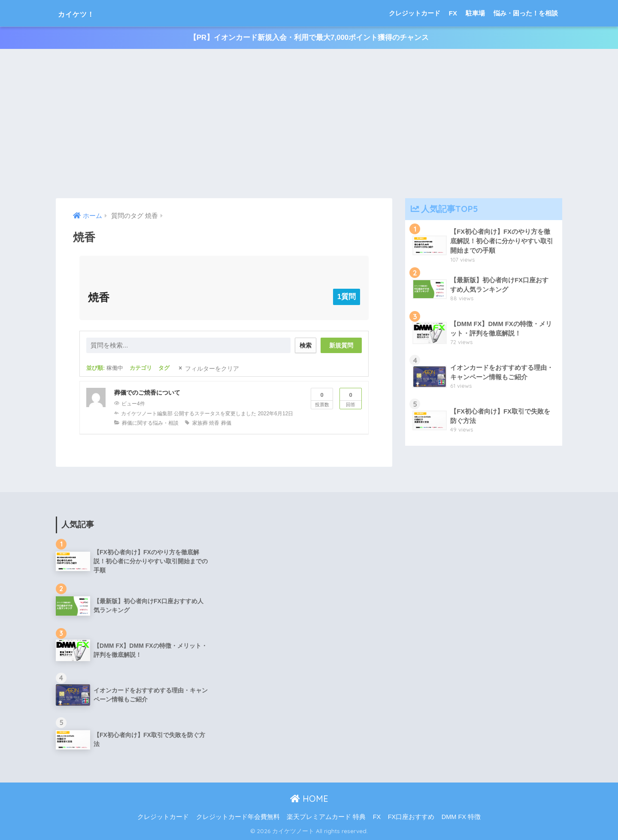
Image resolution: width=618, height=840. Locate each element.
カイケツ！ (85, 13)
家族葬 (200, 423)
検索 (303, 345)
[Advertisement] (309, 124)
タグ (164, 368)
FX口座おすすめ (411, 817)
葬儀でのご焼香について (147, 393)
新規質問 (341, 346)
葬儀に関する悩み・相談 (150, 423)
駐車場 (475, 13)
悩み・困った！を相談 (526, 13)
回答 (351, 398)
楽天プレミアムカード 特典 (326, 817)
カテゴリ (141, 368)
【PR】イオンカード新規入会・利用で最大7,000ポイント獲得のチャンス (309, 38)
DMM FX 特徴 (461, 817)
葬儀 (226, 423)
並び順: (105, 368)
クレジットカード (415, 13)
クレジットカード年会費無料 (238, 817)
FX (453, 13)
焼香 (214, 423)
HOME (309, 799)
